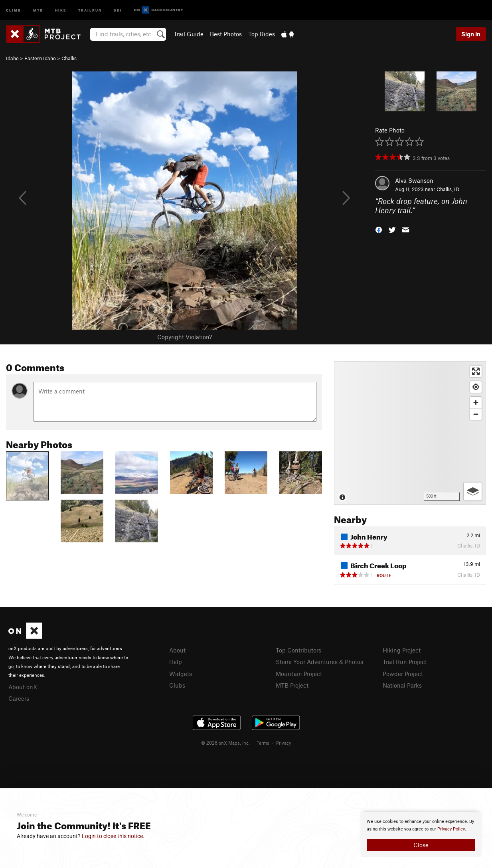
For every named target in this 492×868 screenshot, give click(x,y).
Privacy (284, 743)
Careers (19, 698)
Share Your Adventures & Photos (319, 662)
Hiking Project (402, 650)
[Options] (473, 491)
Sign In (471, 34)
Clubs (177, 685)
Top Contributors (298, 650)
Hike (61, 10)
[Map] (410, 433)
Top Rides (262, 34)
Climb (14, 10)
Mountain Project (299, 674)
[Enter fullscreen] (476, 371)
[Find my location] (476, 387)
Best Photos (226, 34)
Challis (69, 58)
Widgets (181, 674)
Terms (263, 743)
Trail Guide (189, 34)
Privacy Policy (451, 829)
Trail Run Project (405, 662)
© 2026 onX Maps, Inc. (225, 743)
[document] (421, 834)
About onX (23, 687)
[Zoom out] (476, 414)
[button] (379, 229)
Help (176, 662)
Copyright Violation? (185, 337)
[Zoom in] (476, 402)
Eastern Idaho (40, 58)
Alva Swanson (414, 180)
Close (421, 845)
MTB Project (292, 685)
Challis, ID (448, 189)
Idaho (12, 58)
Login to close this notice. (113, 836)
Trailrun (90, 10)
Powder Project (403, 674)
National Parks (402, 685)
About (177, 650)
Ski (118, 10)
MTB (38, 10)
